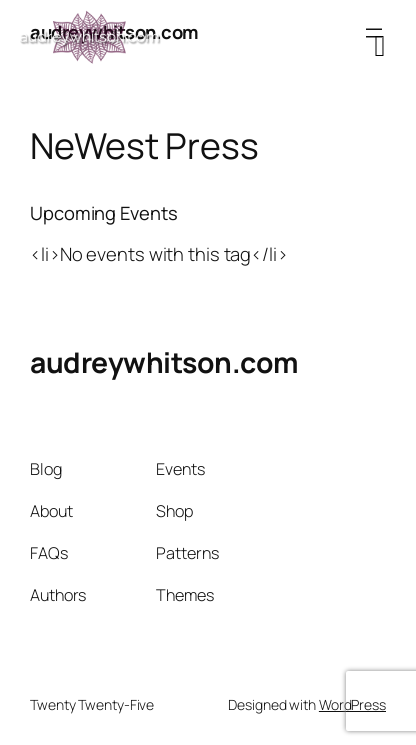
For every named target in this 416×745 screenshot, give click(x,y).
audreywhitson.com (164, 362)
